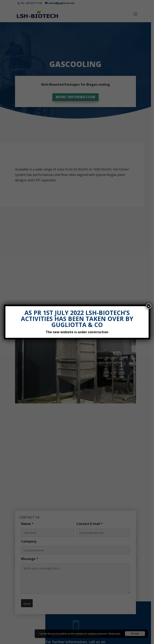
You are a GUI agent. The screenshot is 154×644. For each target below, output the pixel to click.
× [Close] (149, 306)
